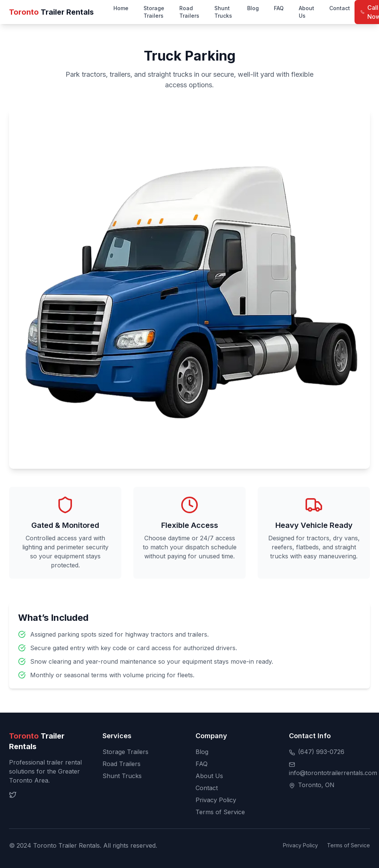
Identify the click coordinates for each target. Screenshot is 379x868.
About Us (306, 12)
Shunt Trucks (223, 12)
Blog (253, 8)
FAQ (279, 8)
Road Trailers (189, 12)
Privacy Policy (216, 800)
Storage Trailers (154, 12)
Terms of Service (220, 812)
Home (121, 8)
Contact (340, 8)
